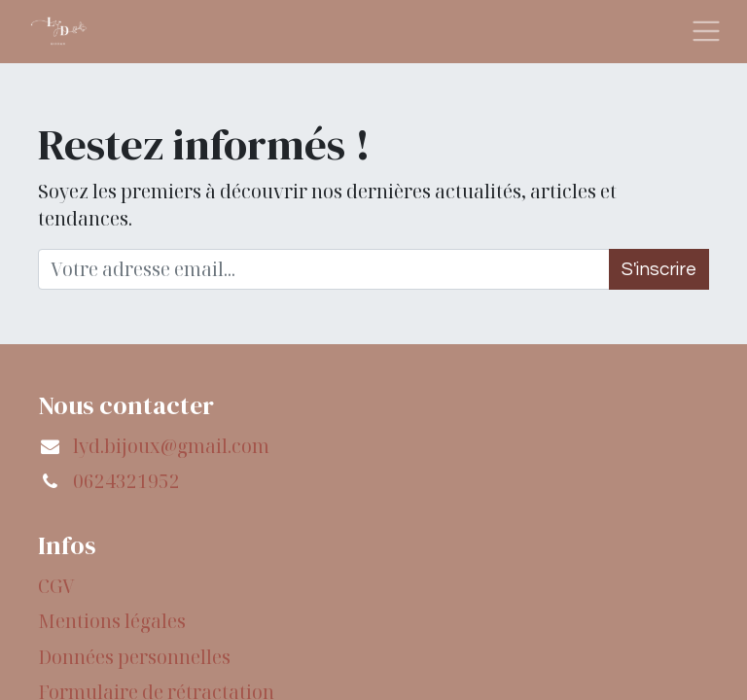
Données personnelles (134, 657)
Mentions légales (112, 621)
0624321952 (126, 481)
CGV (56, 586)
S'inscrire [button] (659, 269)
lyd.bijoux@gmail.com (171, 446)
